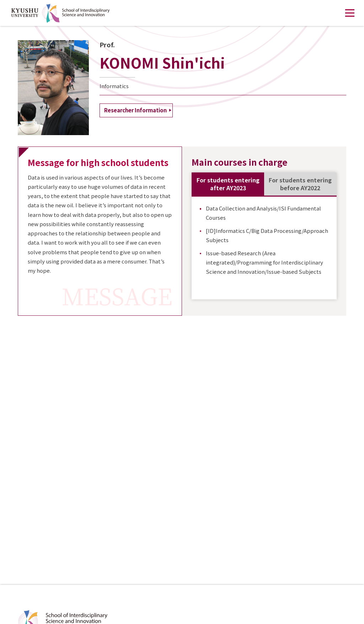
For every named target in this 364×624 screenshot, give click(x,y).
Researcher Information (135, 110)
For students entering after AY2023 (228, 184)
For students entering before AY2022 (300, 184)
